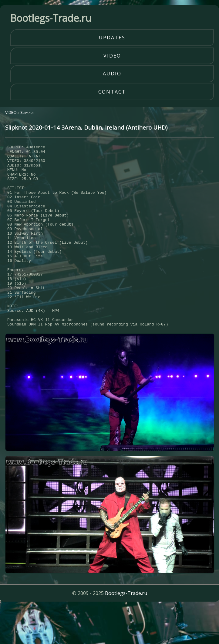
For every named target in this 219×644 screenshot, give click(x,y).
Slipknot (27, 112)
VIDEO (11, 112)
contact (112, 92)
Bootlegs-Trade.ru (126, 630)
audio (112, 74)
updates (112, 38)
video (112, 56)
